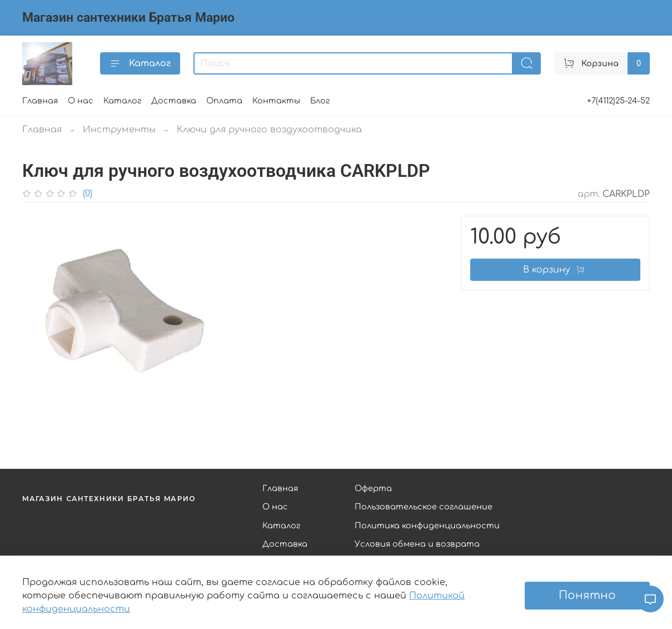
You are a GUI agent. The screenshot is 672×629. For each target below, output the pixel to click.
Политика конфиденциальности (427, 526)
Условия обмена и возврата (417, 544)
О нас (81, 101)
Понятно (587, 595)
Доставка (174, 101)
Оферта (373, 488)
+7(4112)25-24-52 (618, 101)
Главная (40, 101)
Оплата (224, 101)
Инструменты (119, 130)
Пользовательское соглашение (424, 507)
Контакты (276, 101)
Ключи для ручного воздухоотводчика (269, 130)
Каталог (140, 63)
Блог (320, 101)
